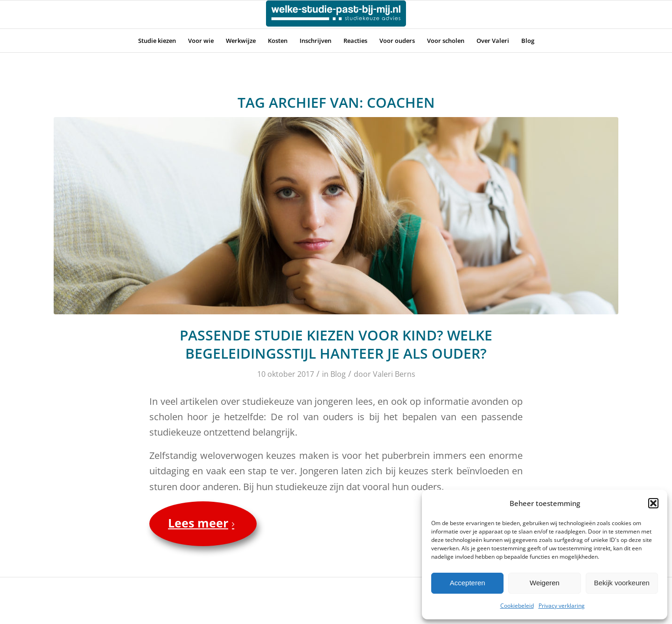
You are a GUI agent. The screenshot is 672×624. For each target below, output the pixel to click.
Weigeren (545, 583)
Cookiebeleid (517, 606)
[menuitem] (157, 41)
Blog (338, 374)
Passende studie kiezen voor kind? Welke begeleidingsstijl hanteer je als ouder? (336, 344)
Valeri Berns (394, 374)
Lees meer (203, 523)
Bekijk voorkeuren (622, 583)
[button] (653, 503)
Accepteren (468, 583)
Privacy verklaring (562, 606)
